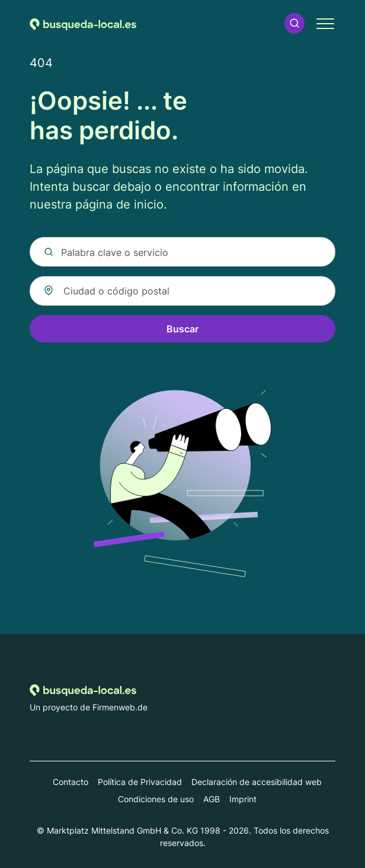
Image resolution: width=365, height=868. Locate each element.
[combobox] (182, 291)
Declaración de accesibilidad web (257, 782)
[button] (294, 23)
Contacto (71, 782)
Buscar (182, 329)
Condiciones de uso (156, 799)
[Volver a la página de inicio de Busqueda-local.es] (83, 23)
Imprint (243, 799)
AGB (212, 799)
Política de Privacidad (140, 782)
